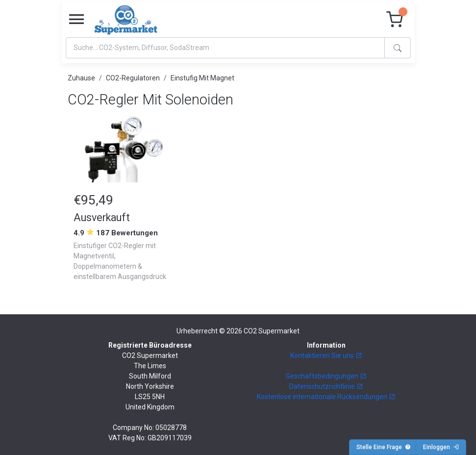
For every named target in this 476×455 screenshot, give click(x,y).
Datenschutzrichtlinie (326, 386)
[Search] (225, 48)
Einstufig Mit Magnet (202, 78)
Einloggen (441, 447)
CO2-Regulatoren (133, 78)
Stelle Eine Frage (384, 447)
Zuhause (81, 78)
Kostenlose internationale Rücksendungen (326, 397)
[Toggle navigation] (76, 20)
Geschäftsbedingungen (326, 376)
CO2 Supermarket (272, 331)
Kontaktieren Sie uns (326, 355)
